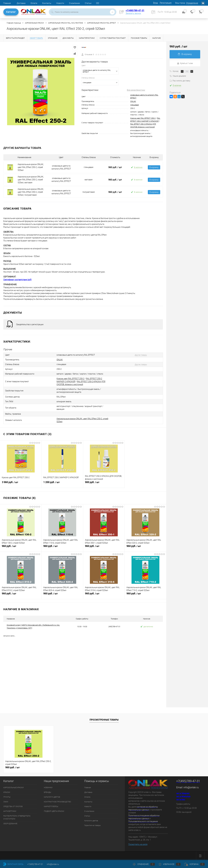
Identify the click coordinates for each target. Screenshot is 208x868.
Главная (7, 3)
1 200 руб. (62, 483)
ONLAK (133, 101)
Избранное (170, 864)
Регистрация (166, 3)
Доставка (21, 3)
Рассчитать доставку (180, 81)
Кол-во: (176, 71)
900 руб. (104, 483)
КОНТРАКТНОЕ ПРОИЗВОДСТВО (57, 802)
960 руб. (115, 167)
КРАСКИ (7, 792)
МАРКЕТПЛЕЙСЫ (51, 806)
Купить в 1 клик (185, 63)
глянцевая (135, 105)
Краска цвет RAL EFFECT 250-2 (143, 118)
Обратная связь (13, 864)
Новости (60, 3)
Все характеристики (136, 90)
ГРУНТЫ (7, 797)
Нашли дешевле (178, 76)
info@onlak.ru (191, 787)
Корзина (194, 864)
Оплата (34, 3)
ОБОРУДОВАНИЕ (10, 824)
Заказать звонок (133, 13)
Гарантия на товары (93, 825)
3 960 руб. (21, 483)
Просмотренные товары (104, 720)
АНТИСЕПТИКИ (10, 811)
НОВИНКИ (48, 788)
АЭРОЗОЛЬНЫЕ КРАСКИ (14, 788)
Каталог (11, 12)
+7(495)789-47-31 (135, 10)
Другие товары (141, 355)
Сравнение (144, 864)
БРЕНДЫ (48, 792)
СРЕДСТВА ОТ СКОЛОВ (13, 806)
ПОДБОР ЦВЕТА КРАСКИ (54, 811)
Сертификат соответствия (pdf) (17, 280)
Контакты (47, 3)
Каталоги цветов (91, 821)
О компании (74, 3)
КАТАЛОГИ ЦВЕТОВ (52, 797)
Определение (192, 3)
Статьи (88, 3)
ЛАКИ (6, 802)
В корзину (154, 167)
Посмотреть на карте (138, 844)
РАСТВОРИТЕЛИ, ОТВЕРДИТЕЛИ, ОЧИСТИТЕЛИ (17, 817)
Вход (155, 3)
